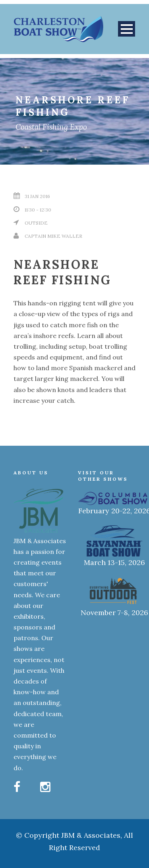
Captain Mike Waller (53, 236)
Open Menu (127, 29)
